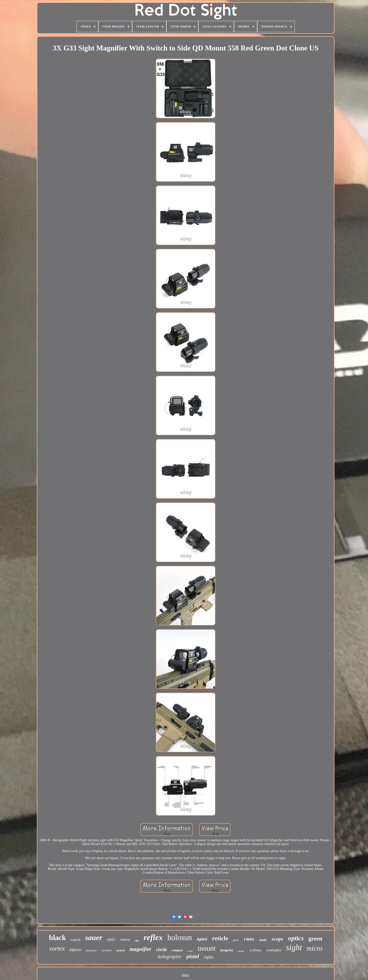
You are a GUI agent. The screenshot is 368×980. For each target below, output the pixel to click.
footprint (227, 950)
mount (207, 948)
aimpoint (91, 950)
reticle (220, 938)
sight (294, 947)
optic (111, 939)
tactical (121, 950)
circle (161, 949)
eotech (76, 940)
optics (296, 938)
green (315, 939)
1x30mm (255, 950)
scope (277, 939)
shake (263, 940)
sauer (94, 938)
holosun (180, 938)
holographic (170, 957)
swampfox (274, 950)
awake (241, 951)
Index (186, 975)
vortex (57, 949)
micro (315, 948)
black (57, 938)
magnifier (140, 949)
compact (177, 950)
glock (236, 940)
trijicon (75, 950)
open (202, 939)
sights (209, 957)
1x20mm (107, 950)
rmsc (249, 939)
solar (190, 951)
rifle (137, 941)
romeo (125, 939)
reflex (153, 937)
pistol (193, 956)
